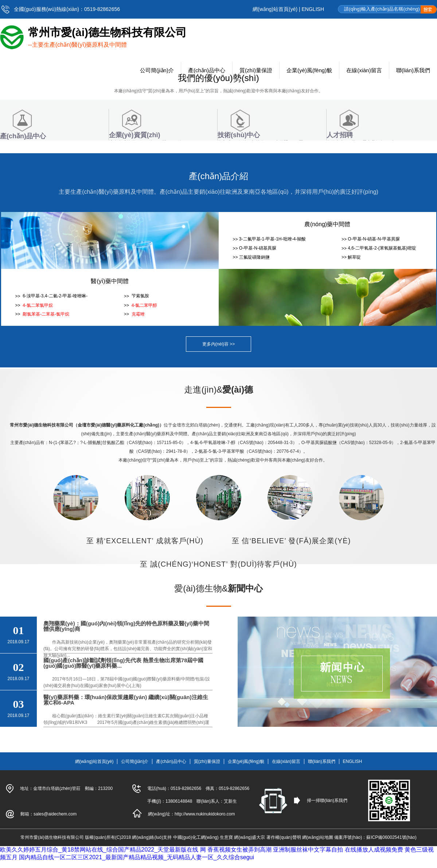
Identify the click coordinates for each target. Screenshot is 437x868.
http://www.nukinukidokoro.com (205, 814)
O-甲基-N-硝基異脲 (258, 248)
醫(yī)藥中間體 (110, 281)
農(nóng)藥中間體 (327, 224)
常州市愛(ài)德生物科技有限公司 (52, 837)
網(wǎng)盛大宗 (249, 837)
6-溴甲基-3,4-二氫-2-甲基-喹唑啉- (54, 296)
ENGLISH (313, 9)
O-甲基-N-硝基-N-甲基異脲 (374, 239)
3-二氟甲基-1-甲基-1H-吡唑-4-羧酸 (272, 239)
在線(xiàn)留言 (286, 761)
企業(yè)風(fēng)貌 (246, 761)
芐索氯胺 (139, 296)
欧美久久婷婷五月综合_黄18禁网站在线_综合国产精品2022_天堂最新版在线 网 (103, 850)
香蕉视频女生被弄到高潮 (239, 850)
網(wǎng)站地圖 (318, 837)
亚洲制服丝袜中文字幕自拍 (308, 850)
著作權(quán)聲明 (284, 837)
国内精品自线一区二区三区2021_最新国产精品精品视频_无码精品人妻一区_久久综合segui (136, 857)
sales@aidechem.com (55, 814)
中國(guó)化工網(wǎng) (196, 837)
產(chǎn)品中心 (171, 761)
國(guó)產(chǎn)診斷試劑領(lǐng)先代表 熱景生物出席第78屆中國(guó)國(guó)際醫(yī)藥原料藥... (123, 663)
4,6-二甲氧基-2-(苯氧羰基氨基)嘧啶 (382, 248)
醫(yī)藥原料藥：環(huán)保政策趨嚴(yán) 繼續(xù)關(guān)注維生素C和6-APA (126, 700)
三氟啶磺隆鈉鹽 (254, 257)
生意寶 (226, 837)
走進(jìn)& (218, 389)
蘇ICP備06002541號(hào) (391, 837)
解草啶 (354, 257)
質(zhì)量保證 (207, 761)
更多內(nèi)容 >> (218, 344)
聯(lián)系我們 (322, 761)
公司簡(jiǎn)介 (135, 761)
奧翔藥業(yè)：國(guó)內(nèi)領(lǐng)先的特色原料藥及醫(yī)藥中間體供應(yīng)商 (126, 626)
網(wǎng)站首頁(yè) (275, 9)
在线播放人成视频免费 (374, 850)
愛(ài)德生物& (218, 588)
